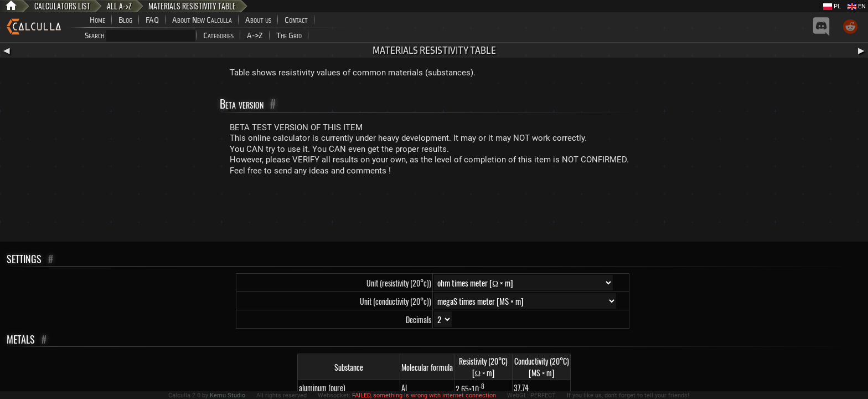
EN (857, 6)
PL (832, 6)
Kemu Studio (228, 395)
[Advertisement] (434, 211)
